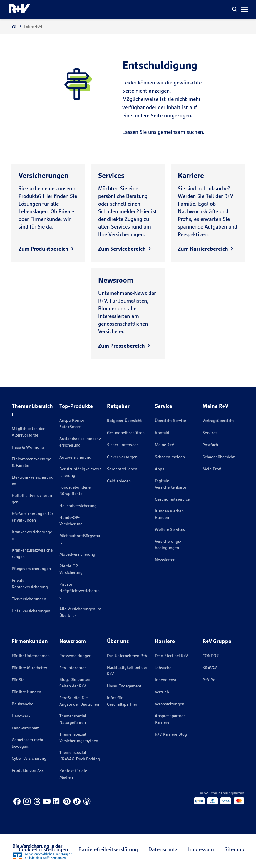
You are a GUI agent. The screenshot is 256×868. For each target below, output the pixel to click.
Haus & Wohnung (28, 447)
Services (210, 433)
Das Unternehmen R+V (127, 656)
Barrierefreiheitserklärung (108, 849)
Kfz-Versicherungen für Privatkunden (32, 517)
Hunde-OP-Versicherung (71, 521)
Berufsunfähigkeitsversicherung (80, 472)
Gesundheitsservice (172, 499)
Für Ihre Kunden (26, 692)
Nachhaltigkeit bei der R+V (127, 671)
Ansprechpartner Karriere (170, 719)
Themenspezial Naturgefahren (73, 719)
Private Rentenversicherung (30, 584)
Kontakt (162, 433)
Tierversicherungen (29, 599)
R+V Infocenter (73, 668)
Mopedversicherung (77, 554)
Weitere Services (170, 529)
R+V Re (209, 680)
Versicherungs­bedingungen (168, 544)
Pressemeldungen (75, 656)
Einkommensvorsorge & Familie (31, 462)
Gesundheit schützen (126, 433)
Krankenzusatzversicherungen (32, 553)
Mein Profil (213, 469)
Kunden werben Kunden (169, 514)
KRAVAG (210, 668)
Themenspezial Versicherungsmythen (79, 737)
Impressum (201, 849)
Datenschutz (163, 849)
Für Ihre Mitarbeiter (30, 668)
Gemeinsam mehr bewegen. (28, 743)
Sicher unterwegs (123, 445)
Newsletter (165, 560)
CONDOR (211, 656)
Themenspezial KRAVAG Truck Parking (80, 756)
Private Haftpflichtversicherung (80, 591)
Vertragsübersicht (218, 421)
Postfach (210, 445)
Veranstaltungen (170, 704)
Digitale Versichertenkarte (170, 484)
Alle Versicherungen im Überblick (80, 612)
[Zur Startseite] (14, 26)
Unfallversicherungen (31, 611)
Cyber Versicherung (29, 758)
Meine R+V (164, 445)
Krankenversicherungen (32, 535)
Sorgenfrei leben (122, 469)
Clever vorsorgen (122, 457)
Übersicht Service (170, 421)
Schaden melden (170, 457)
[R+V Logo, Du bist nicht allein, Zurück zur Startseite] (19, 9)
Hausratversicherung (78, 506)
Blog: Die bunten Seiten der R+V (75, 683)
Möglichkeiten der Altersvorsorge (28, 432)
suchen (195, 132)
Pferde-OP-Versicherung (71, 569)
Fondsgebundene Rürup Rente (75, 490)
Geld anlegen (119, 481)
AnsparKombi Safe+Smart (72, 424)
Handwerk (21, 716)
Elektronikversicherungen (33, 480)
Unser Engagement (124, 686)
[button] (235, 9)
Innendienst (166, 680)
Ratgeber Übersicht (124, 421)
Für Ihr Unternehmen (31, 656)
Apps (159, 469)
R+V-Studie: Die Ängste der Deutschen (79, 701)
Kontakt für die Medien (73, 774)
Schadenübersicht (219, 457)
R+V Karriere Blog (171, 734)
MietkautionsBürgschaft (80, 539)
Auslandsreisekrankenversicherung (80, 442)
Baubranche (22, 704)
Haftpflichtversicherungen (32, 499)
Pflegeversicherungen (31, 569)
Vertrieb (162, 692)
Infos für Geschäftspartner (122, 701)
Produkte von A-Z (28, 770)
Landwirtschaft (25, 728)
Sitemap (234, 849)
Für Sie (18, 680)
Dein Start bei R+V (171, 656)
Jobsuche (163, 668)
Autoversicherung (75, 457)
